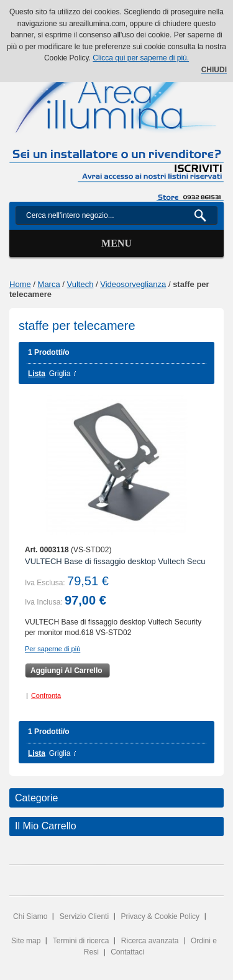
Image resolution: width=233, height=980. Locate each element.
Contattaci (127, 952)
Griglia (60, 374)
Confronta (46, 695)
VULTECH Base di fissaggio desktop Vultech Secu (115, 561)
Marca (49, 284)
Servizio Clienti (84, 916)
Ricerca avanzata (150, 941)
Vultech (80, 284)
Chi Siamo (30, 916)
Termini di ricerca (81, 941)
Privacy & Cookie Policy (160, 916)
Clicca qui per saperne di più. (141, 58)
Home (20, 284)
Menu (116, 243)
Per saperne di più (53, 649)
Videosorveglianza (133, 284)
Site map (26, 941)
